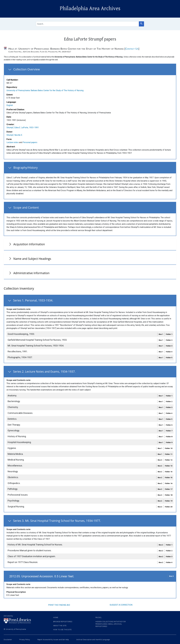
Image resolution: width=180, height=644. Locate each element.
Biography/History (25, 168)
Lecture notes (13, 142)
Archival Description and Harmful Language (93, 640)
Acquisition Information (29, 244)
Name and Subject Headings (32, 259)
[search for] (87, 24)
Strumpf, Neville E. (14, 135)
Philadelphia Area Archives (90, 8)
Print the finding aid (59, 605)
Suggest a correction (121, 605)
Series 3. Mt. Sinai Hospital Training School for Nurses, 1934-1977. (57, 521)
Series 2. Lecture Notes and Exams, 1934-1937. (44, 371)
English (10, 105)
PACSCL (98, 618)
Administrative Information (31, 273)
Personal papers (30, 142)
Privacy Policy (25, 640)
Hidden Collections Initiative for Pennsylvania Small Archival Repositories (111, 624)
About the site (60, 626)
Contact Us (132, 49)
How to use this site (62, 630)
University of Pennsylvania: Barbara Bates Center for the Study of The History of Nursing (45, 90)
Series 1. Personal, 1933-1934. (33, 300)
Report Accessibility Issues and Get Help (53, 640)
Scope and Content (26, 207)
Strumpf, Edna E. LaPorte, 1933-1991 (23, 128)
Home (56, 618)
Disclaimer (8, 640)
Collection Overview (27, 69)
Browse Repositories (63, 622)
